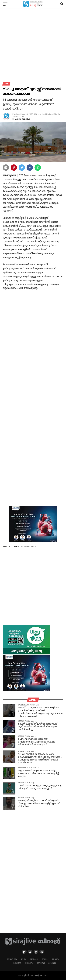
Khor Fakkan (29, 547)
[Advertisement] (33, 46)
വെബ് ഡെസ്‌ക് (23, 119)
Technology (12, 959)
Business (17, 963)
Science (45, 959)
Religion (56, 959)
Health (23, 959)
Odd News (41, 963)
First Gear (34, 959)
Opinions (52, 963)
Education (29, 963)
